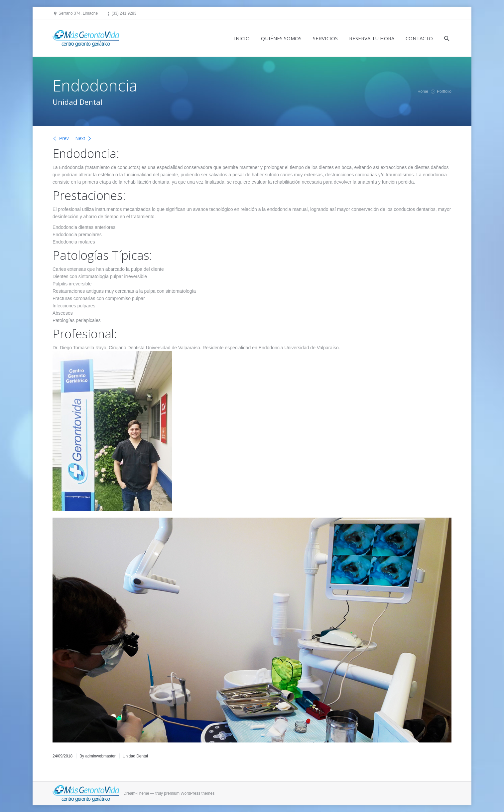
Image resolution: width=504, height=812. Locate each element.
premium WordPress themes (189, 793)
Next (80, 138)
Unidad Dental (135, 756)
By (98, 756)
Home (423, 91)
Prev (64, 138)
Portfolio (444, 91)
